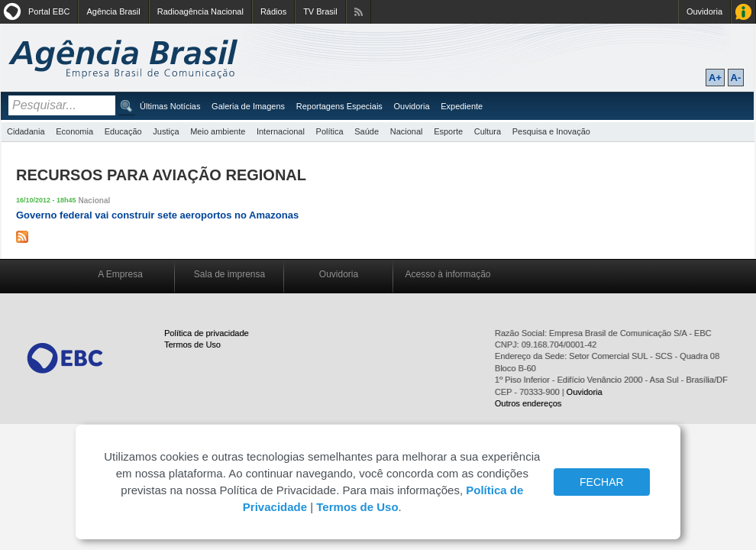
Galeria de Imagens (248, 106)
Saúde (367, 131)
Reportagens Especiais (339, 106)
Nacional (407, 131)
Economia (74, 131)
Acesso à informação (447, 274)
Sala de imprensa (229, 274)
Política (330, 131)
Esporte (448, 131)
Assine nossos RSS (359, 12)
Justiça (166, 131)
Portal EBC (49, 11)
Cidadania (26, 131)
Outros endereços (528, 403)
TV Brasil (320, 11)
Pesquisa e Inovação (551, 131)
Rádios (273, 11)
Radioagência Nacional (200, 11)
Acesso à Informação (743, 12)
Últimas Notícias (170, 106)
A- (736, 78)
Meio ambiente (218, 131)
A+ (715, 78)
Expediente (462, 106)
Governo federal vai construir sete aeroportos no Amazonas (157, 215)
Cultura (488, 131)
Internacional (281, 131)
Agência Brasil (113, 11)
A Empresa (120, 274)
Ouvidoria (704, 11)
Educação (123, 131)
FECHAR (602, 482)
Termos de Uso (192, 345)
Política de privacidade (207, 333)
